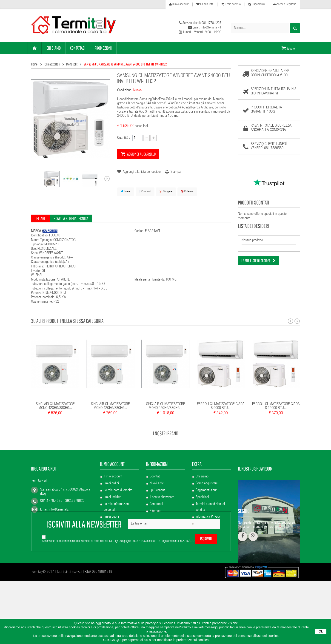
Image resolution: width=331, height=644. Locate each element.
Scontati (155, 477)
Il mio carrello (231, 4)
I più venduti (158, 491)
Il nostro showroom (162, 497)
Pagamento (257, 4)
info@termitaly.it (60, 510)
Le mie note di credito (118, 491)
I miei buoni (111, 517)
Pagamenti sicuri (207, 491)
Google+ (166, 191)
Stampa (176, 172)
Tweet (126, 191)
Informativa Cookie (208, 524)
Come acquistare (207, 484)
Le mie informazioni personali (117, 507)
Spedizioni (202, 497)
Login (107, 524)
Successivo (107, 179)
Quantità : (124, 138)
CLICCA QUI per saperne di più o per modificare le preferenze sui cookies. (156, 640)
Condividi (145, 191)
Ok (321, 631)
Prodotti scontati (254, 202)
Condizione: (125, 91)
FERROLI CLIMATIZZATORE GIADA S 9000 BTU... (221, 406)
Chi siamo (202, 477)
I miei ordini (111, 484)
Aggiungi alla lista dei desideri (142, 172)
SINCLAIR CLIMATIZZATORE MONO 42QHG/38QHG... (55, 406)
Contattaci (156, 504)
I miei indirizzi (113, 497)
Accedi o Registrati (284, 4)
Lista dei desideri (253, 226)
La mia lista (205, 4)
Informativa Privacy (208, 517)
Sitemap (155, 511)
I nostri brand (166, 433)
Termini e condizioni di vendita (210, 507)
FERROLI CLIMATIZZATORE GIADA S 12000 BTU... (276, 406)
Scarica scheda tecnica (71, 218)
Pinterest (187, 191)
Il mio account (179, 4)
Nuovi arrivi (157, 484)
